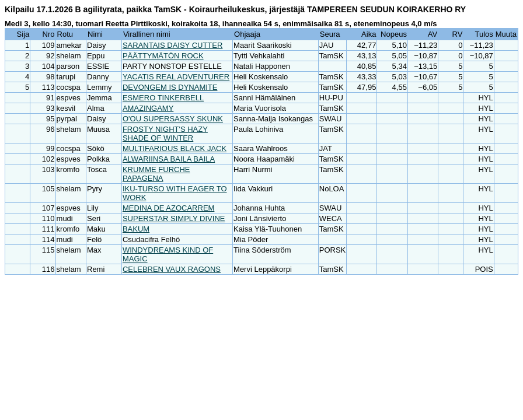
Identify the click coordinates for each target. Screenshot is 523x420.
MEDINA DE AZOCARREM (168, 208)
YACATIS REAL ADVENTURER (176, 77)
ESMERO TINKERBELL (163, 98)
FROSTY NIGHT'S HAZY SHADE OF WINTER (165, 134)
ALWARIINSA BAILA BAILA (169, 159)
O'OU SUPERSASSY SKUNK (173, 119)
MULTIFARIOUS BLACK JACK (175, 148)
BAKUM (136, 229)
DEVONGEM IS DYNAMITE (170, 87)
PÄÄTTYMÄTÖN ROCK (163, 56)
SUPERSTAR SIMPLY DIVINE (174, 218)
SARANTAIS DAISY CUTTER (172, 45)
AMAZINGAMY (148, 108)
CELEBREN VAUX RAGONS (172, 269)
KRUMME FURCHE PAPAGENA (156, 174)
